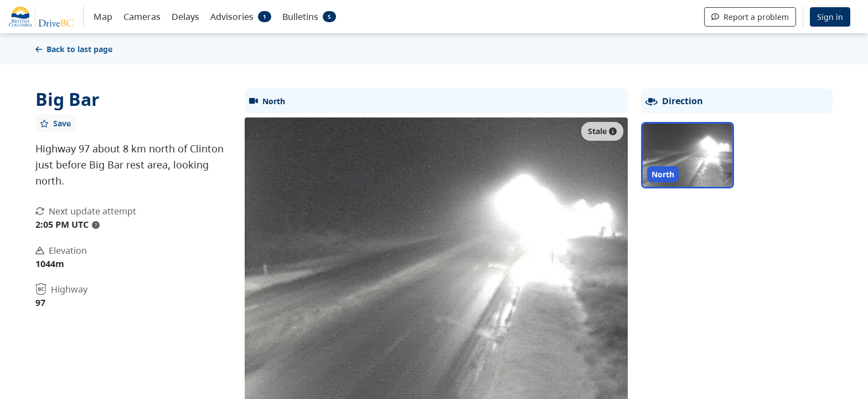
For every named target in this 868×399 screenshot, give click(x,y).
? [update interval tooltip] (96, 225)
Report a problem (750, 17)
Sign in (830, 17)
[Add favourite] (55, 123)
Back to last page (74, 49)
